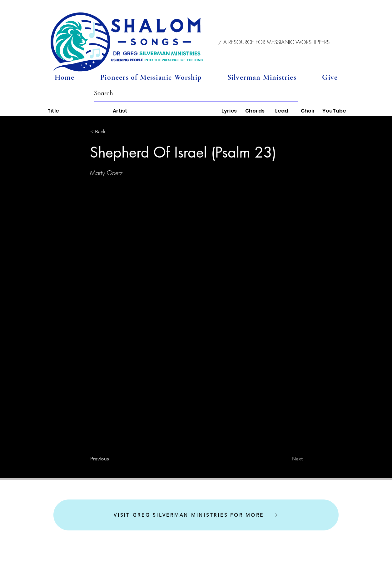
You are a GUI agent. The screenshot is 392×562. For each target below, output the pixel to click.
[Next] (287, 459)
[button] (274, 42)
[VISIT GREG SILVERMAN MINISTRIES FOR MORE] (196, 515)
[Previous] (111, 459)
